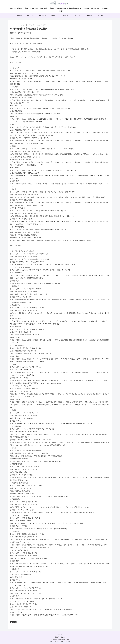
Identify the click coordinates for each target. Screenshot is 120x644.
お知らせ (13, 622)
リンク (62, 635)
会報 (57, 635)
